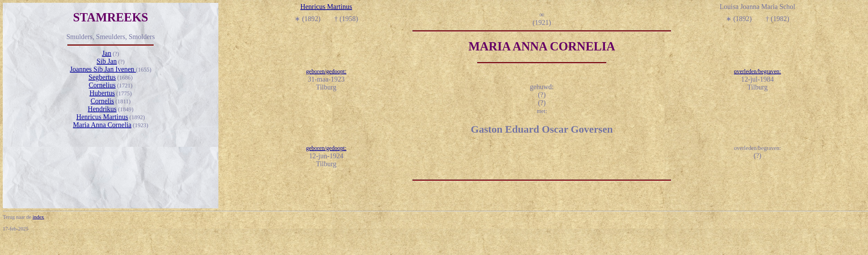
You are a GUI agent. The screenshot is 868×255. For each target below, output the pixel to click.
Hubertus (102, 93)
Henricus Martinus (102, 117)
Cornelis (102, 101)
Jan (107, 53)
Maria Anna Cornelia (102, 125)
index (38, 217)
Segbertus (102, 77)
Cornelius (102, 85)
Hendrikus (102, 109)
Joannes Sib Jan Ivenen (103, 69)
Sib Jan (107, 61)
